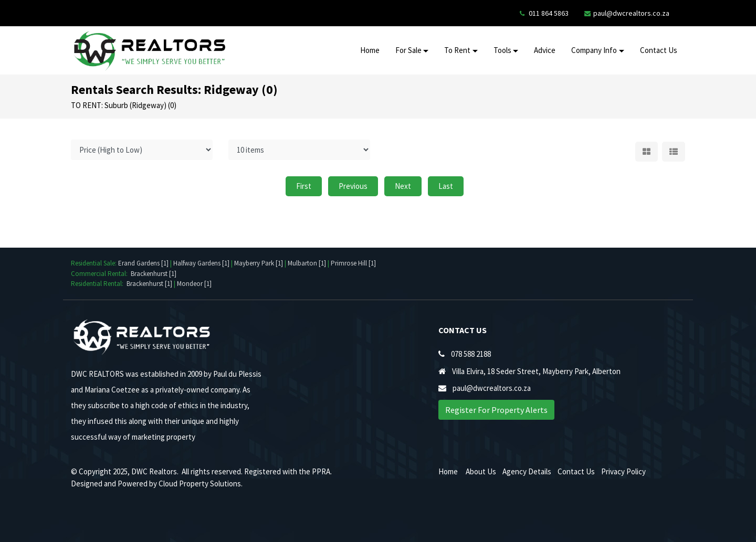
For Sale (408, 50)
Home (370, 50)
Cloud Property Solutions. (201, 483)
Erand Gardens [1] (143, 263)
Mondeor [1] (194, 284)
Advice (545, 50)
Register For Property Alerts (496, 410)
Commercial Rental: (101, 274)
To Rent (457, 50)
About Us (481, 471)
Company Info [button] (594, 50)
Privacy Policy (623, 471)
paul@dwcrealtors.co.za (631, 13)
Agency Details (527, 471)
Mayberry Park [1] (259, 263)
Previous (353, 186)
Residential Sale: (94, 263)
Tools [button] (502, 50)
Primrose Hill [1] (353, 263)
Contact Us (659, 50)
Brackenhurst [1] (154, 274)
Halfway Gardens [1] (201, 263)
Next (403, 186)
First (304, 186)
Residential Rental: (99, 284)
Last (446, 186)
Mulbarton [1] (307, 263)
